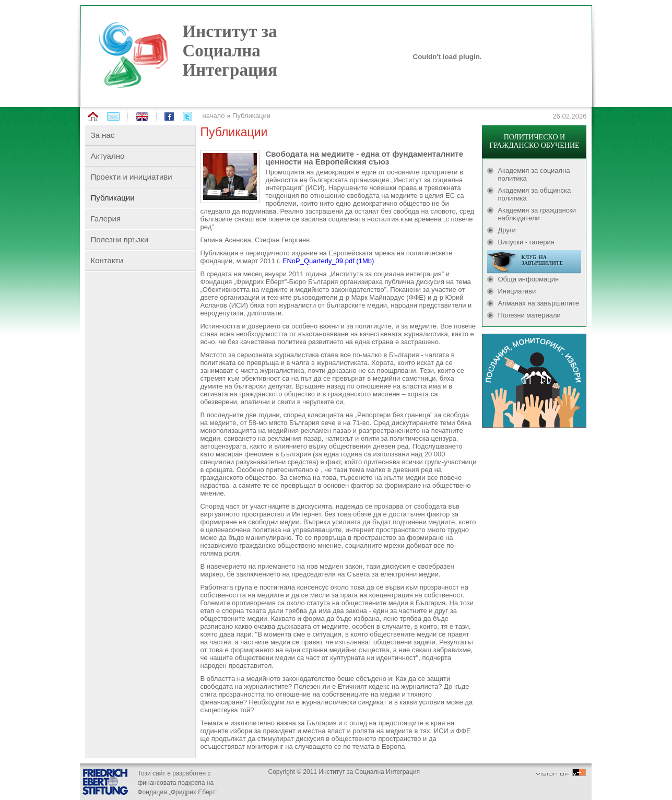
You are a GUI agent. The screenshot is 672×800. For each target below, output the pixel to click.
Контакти (107, 260)
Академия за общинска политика (534, 194)
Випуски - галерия (526, 242)
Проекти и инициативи (131, 177)
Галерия (105, 219)
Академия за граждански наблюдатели (537, 214)
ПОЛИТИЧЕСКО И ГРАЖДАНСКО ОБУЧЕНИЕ (534, 141)
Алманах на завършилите (538, 303)
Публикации (251, 116)
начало (213, 116)
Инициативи (517, 291)
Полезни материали (529, 315)
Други (506, 230)
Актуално (107, 156)
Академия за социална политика (534, 174)
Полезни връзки (119, 239)
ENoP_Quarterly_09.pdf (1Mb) (328, 261)
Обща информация (528, 279)
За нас (102, 135)
